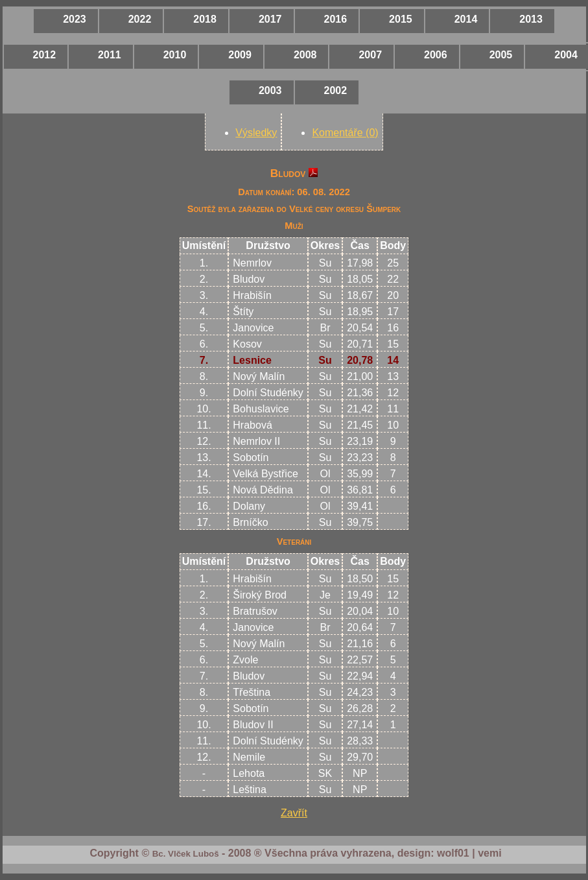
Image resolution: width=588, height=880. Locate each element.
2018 (205, 19)
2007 (370, 55)
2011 (110, 55)
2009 (240, 55)
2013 (531, 19)
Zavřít (294, 813)
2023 (75, 19)
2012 (45, 55)
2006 (436, 55)
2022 (140, 19)
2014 (466, 19)
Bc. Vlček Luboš (186, 854)
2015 (401, 19)
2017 (270, 19)
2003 (270, 90)
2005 (501, 55)
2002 (336, 90)
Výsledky (256, 133)
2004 (566, 55)
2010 (175, 55)
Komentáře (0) (345, 133)
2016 (336, 19)
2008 (305, 55)
